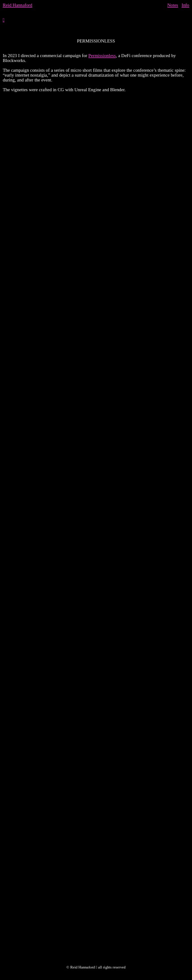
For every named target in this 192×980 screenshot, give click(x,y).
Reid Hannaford (17, 5)
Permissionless (102, 56)
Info (185, 5)
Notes (173, 5)
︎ (4, 20)
